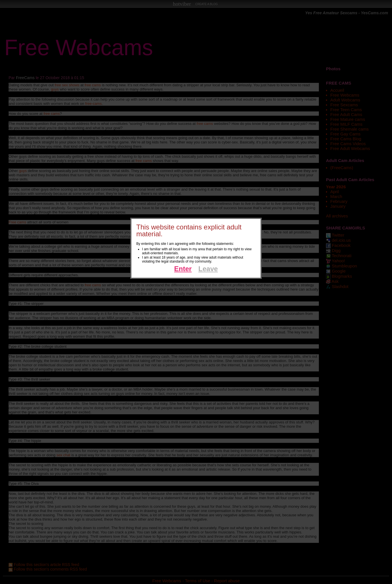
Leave (208, 269)
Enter (183, 269)
